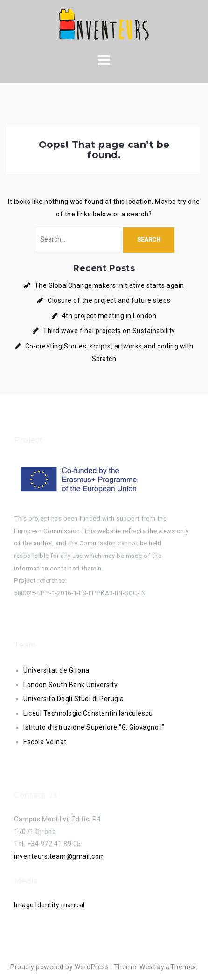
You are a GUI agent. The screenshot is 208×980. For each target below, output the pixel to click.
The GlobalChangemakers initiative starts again (109, 285)
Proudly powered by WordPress (59, 967)
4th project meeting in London (109, 316)
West (147, 967)
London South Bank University (70, 685)
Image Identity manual (49, 905)
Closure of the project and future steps (109, 300)
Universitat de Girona (56, 670)
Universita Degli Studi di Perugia (74, 699)
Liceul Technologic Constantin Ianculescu (88, 713)
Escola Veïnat (45, 742)
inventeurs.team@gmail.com (60, 856)
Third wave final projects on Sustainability (109, 331)
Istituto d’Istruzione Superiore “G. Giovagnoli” (94, 727)
